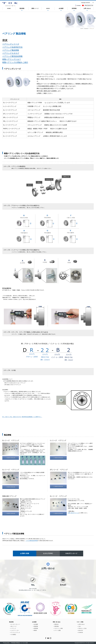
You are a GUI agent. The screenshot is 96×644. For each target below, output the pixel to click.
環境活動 (57, 626)
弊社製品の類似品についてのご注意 (20, 643)
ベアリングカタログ (11, 53)
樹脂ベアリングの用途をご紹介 (15, 62)
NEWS (48, 9)
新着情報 (36, 626)
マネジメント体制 (59, 628)
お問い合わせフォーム (73, 513)
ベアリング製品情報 (11, 50)
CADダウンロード (71, 553)
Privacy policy (6, 643)
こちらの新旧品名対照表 (32, 541)
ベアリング (13, 628)
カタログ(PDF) (48, 553)
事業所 (35, 630)
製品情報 (22, 9)
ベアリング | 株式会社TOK (10, 4)
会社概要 (61, 9)
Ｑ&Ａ (80, 626)
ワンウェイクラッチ (15, 632)
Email (63, 585)
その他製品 (13, 634)
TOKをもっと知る (83, 628)
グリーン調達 (58, 630)
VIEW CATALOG (11, 458)
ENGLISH (81, 630)
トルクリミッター (15, 630)
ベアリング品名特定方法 (12, 47)
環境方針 (57, 624)
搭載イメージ (35, 9)
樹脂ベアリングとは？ (12, 59)
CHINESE (81, 632)
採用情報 (74, 9)
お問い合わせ (87, 9)
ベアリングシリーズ (11, 44)
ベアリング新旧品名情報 (12, 56)
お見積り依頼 (25, 553)
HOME (9, 8)
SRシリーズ (14, 626)
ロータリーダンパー (15, 624)
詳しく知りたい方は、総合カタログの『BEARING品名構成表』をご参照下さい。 (22, 417)
